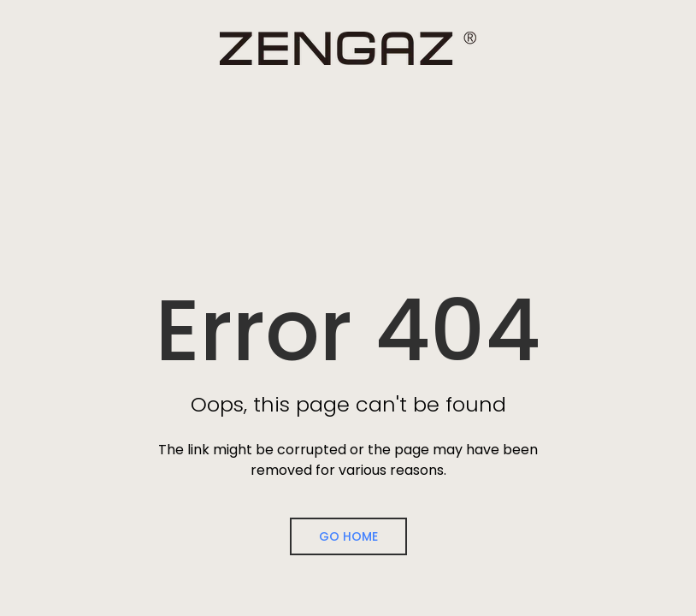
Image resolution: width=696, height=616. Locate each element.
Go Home (348, 536)
